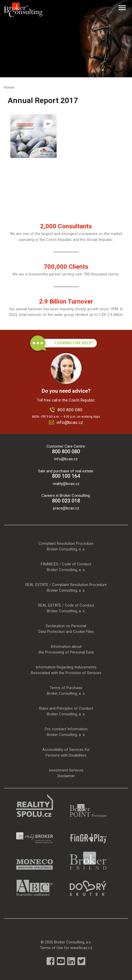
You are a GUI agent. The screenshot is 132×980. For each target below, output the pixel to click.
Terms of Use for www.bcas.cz (66, 948)
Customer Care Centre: (66, 449)
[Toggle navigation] (122, 8)
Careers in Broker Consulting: (66, 499)
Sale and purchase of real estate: (66, 474)
